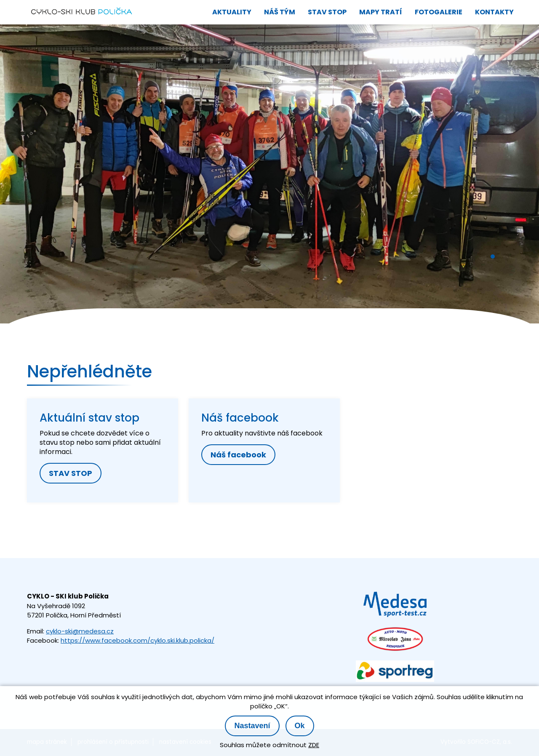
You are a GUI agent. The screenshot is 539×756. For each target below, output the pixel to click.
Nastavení (252, 726)
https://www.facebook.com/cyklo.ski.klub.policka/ (137, 640)
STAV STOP (71, 473)
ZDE (314, 745)
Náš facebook (238, 455)
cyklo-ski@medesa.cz (80, 631)
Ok (300, 726)
